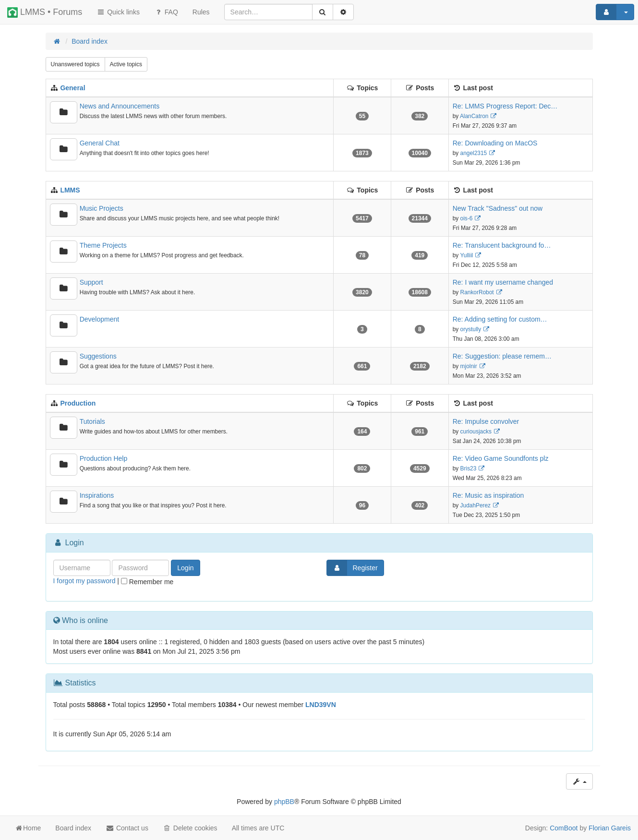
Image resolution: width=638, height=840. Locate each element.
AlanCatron (474, 116)
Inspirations (97, 495)
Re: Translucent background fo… (502, 245)
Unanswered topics (75, 64)
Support (91, 282)
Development (100, 319)
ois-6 (467, 218)
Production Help (104, 458)
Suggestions (98, 356)
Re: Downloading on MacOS (495, 143)
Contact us (127, 828)
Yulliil (466, 255)
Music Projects (102, 208)
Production (78, 403)
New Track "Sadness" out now (498, 208)
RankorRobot (477, 292)
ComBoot (564, 828)
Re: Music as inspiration (488, 495)
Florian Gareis (610, 828)
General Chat (100, 143)
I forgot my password (84, 581)
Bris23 (469, 468)
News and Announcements (120, 106)
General (72, 88)
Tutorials (92, 421)
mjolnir (469, 366)
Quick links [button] (118, 12)
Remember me (147, 582)
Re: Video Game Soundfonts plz (501, 458)
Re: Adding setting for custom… (500, 319)
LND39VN (321, 705)
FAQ (166, 12)
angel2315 (474, 153)
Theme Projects (103, 245)
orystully (471, 329)
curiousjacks (476, 432)
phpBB (284, 802)
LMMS (70, 190)
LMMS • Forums (45, 12)
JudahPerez (475, 505)
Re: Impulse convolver (486, 421)
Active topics (126, 64)
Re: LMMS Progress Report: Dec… (505, 106)
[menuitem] (201, 12)
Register (352, 568)
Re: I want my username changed (503, 282)
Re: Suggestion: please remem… (502, 356)
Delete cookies (190, 828)
